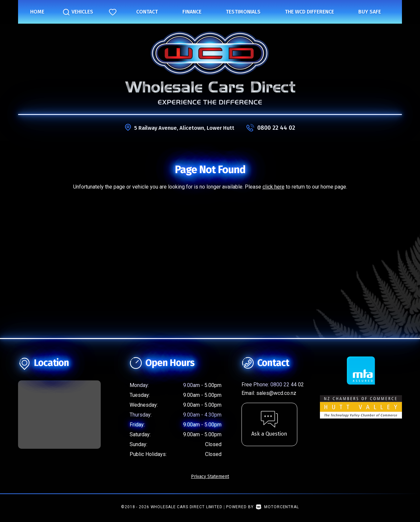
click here (273, 187)
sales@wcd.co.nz (276, 393)
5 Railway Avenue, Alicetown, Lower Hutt (184, 128)
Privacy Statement (210, 477)
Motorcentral (277, 507)
